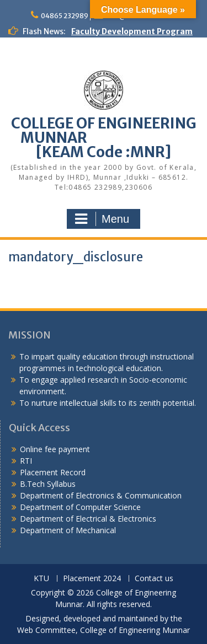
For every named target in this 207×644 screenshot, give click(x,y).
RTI (26, 461)
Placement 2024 (92, 579)
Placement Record (53, 472)
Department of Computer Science (80, 507)
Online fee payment (55, 449)
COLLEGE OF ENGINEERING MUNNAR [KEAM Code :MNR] (104, 138)
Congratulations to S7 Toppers (70, 55)
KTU (41, 579)
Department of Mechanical (68, 530)
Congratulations (41, 66)
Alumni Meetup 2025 (49, 78)
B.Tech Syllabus (48, 484)
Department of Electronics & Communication (102, 495)
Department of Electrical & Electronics (88, 519)
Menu (102, 219)
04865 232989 (65, 16)
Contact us (154, 579)
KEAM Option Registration (60, 112)
